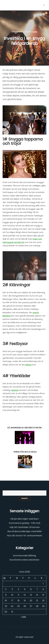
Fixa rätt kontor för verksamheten (24, 536)
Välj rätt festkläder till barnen (25, 527)
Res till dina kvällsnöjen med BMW (25, 531)
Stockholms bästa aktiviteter (24, 560)
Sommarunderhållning (24, 556)
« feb (24, 617)
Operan (15, 390)
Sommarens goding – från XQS (25, 523)
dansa (28, 365)
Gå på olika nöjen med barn (24, 519)
